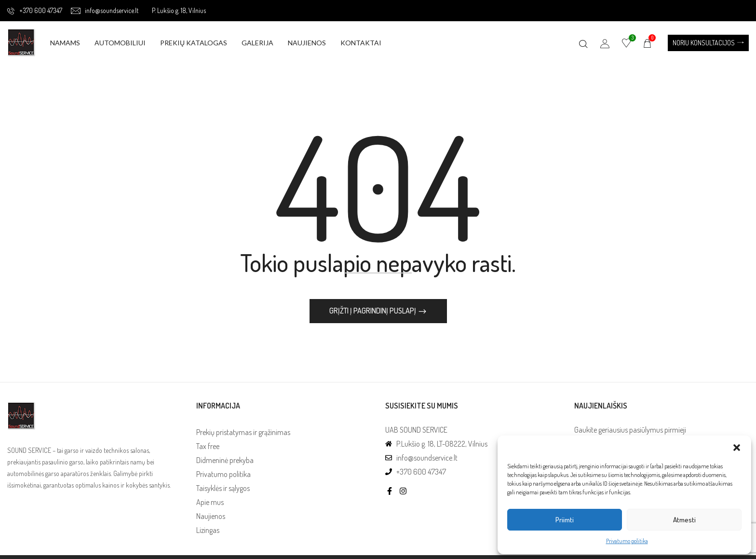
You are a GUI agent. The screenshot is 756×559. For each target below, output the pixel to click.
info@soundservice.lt (105, 10)
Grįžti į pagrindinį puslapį (373, 312)
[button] (737, 448)
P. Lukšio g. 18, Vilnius (179, 10)
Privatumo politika (627, 541)
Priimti (565, 520)
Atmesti (684, 520)
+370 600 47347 (35, 10)
